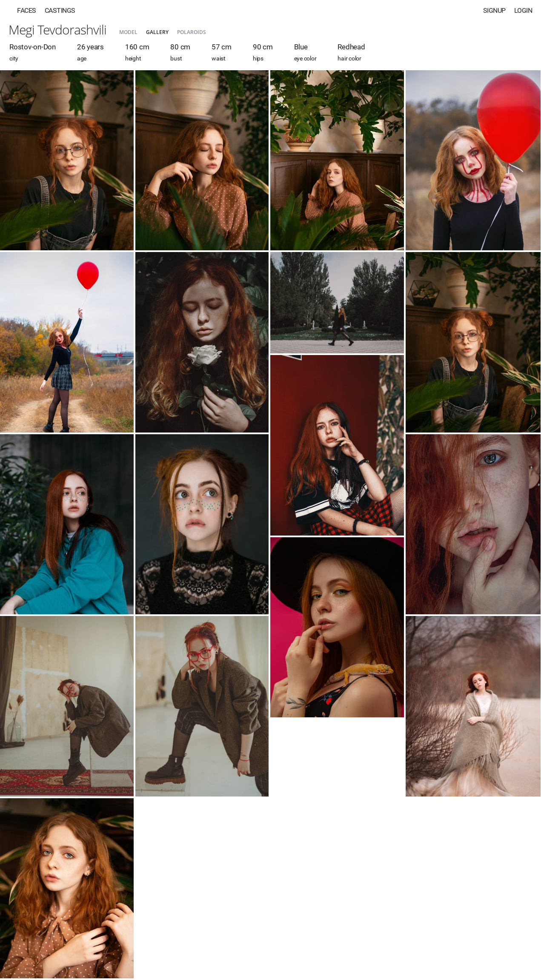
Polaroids (192, 32)
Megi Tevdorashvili (57, 30)
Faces (27, 10)
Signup (494, 10)
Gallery (157, 32)
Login (523, 10)
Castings (60, 10)
